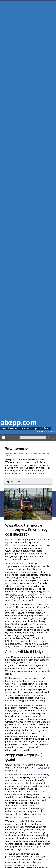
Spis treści (12, 481)
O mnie (44, 708)
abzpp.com (19, 423)
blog (7, 770)
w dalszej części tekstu (22, 594)
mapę (14, 770)
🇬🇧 (52, 438)
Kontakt (14, 710)
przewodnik (44, 767)
